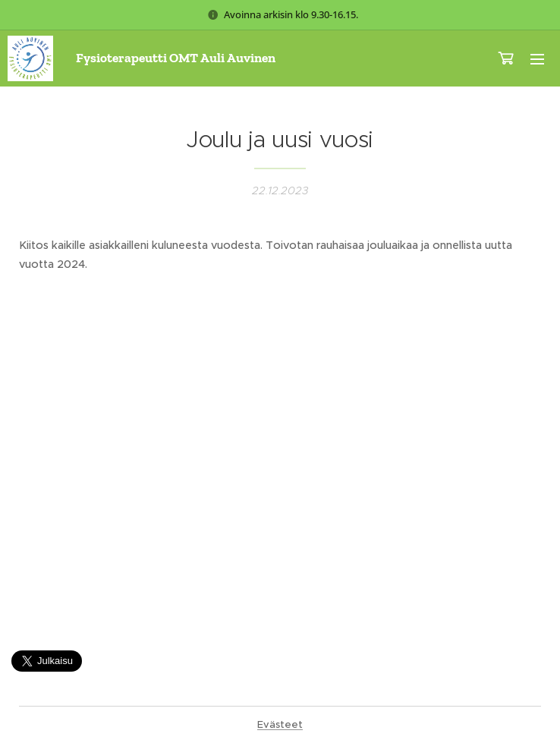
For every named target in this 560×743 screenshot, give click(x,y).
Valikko (537, 59)
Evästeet (280, 724)
